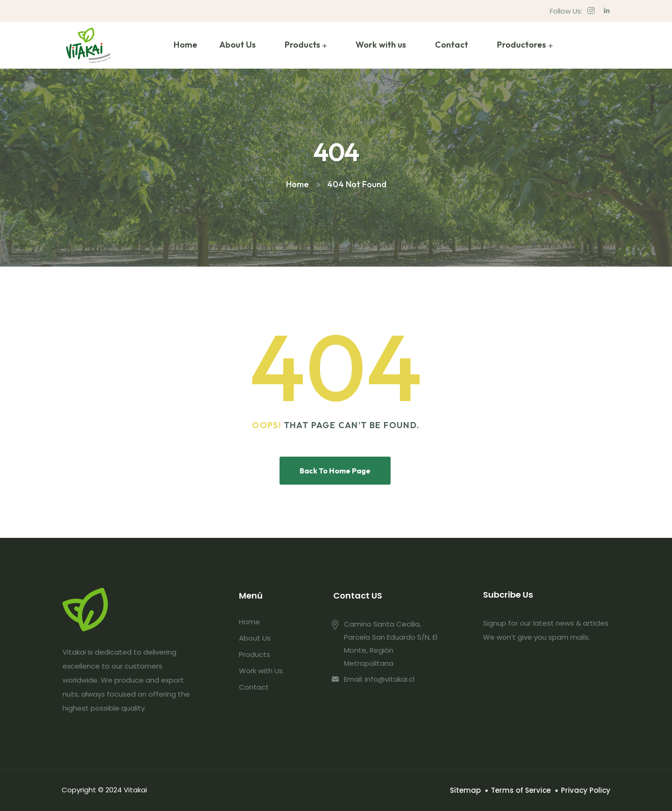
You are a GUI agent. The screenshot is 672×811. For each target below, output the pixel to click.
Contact (451, 45)
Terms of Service (521, 790)
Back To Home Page (335, 471)
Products (302, 45)
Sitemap (465, 790)
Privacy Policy (586, 790)
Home (185, 45)
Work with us (381, 45)
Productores (521, 45)
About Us (238, 45)
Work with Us (261, 671)
